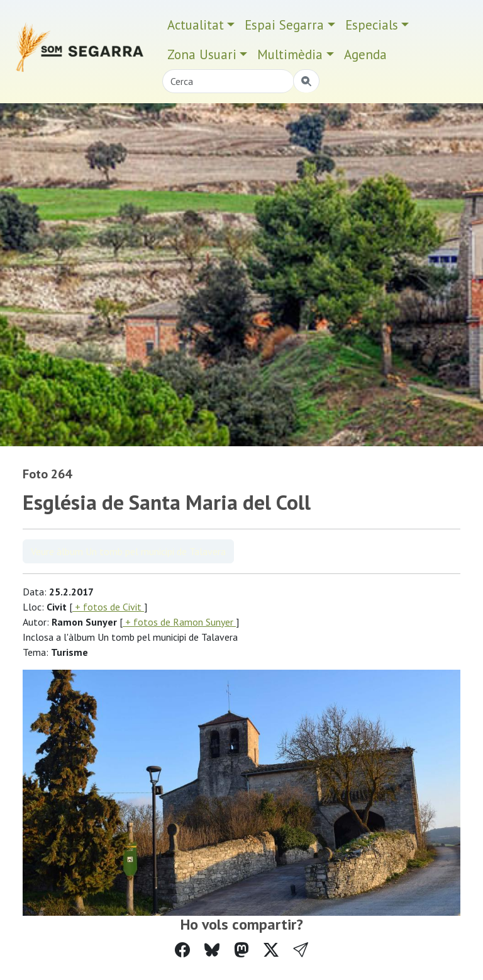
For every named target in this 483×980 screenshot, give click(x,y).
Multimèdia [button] (290, 54)
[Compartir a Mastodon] (241, 950)
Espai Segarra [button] (284, 25)
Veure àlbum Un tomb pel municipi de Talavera (128, 551)
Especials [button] (372, 25)
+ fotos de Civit (108, 607)
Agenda (365, 54)
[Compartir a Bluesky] (212, 950)
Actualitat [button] (196, 25)
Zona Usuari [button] (202, 54)
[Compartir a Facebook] (182, 950)
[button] (301, 950)
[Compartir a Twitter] (271, 950)
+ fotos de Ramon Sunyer (179, 622)
